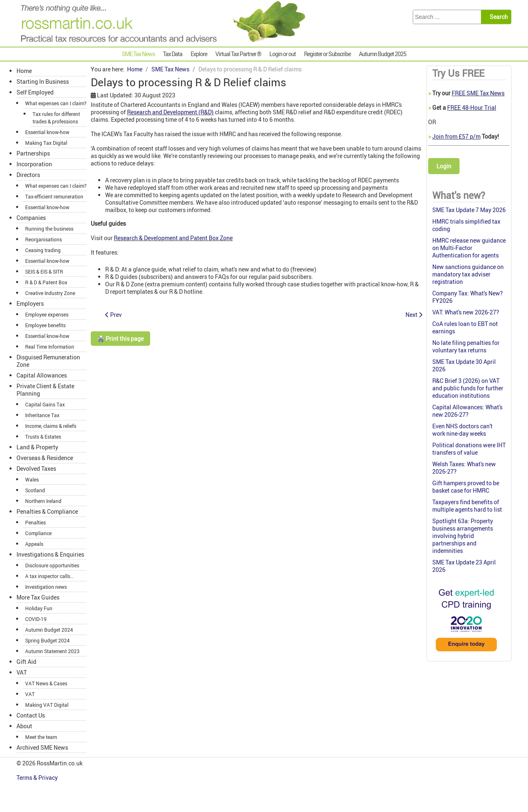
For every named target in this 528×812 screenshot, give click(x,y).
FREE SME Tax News (478, 93)
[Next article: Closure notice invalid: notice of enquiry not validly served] (414, 315)
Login (444, 166)
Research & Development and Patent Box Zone (173, 238)
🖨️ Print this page (120, 339)
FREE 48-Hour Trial (472, 107)
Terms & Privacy (38, 778)
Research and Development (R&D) (170, 112)
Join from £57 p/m (456, 136)
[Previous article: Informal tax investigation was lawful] (113, 315)
